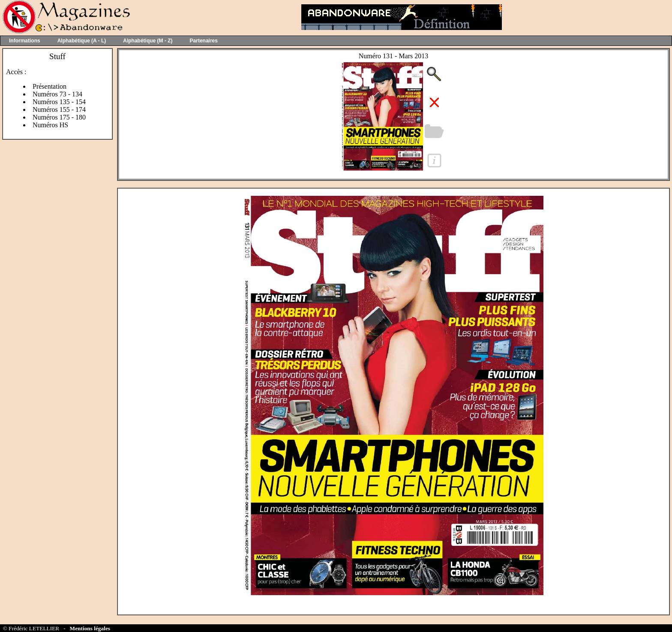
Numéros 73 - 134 (57, 94)
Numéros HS (50, 125)
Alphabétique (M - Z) (148, 41)
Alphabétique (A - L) (82, 41)
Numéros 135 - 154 (59, 102)
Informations (25, 41)
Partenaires (204, 41)
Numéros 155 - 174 (59, 109)
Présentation (49, 86)
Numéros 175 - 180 (59, 117)
